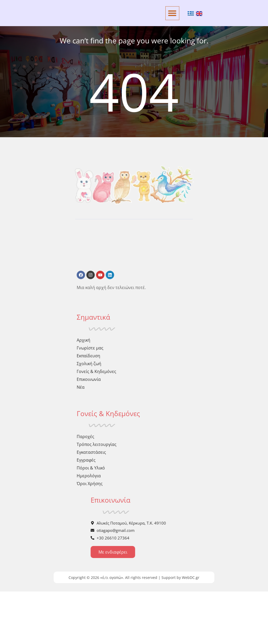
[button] (172, 13)
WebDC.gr (191, 630)
